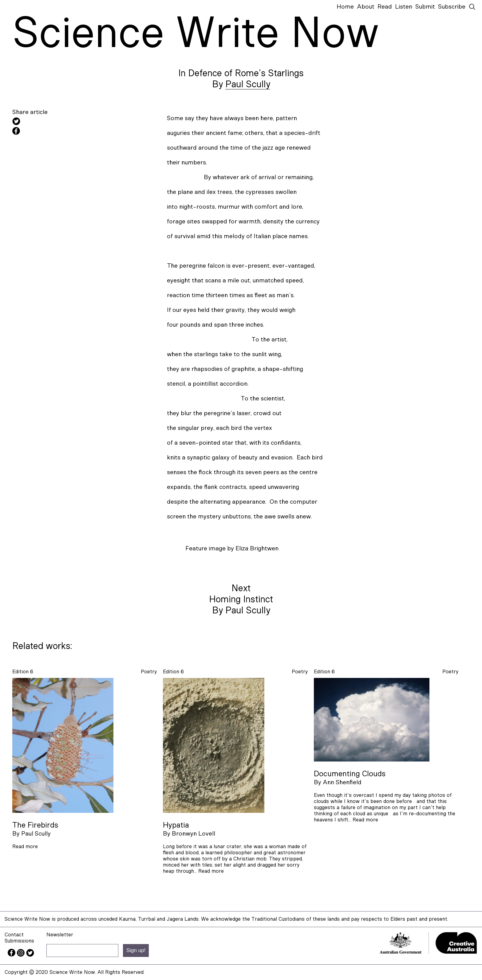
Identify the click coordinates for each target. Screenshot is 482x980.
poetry (149, 672)
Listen (404, 7)
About (366, 7)
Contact (14, 935)
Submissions (19, 941)
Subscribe (452, 7)
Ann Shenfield (342, 782)
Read (385, 7)
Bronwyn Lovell (194, 834)
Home (345, 7)
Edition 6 (23, 672)
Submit (425, 7)
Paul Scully (248, 85)
